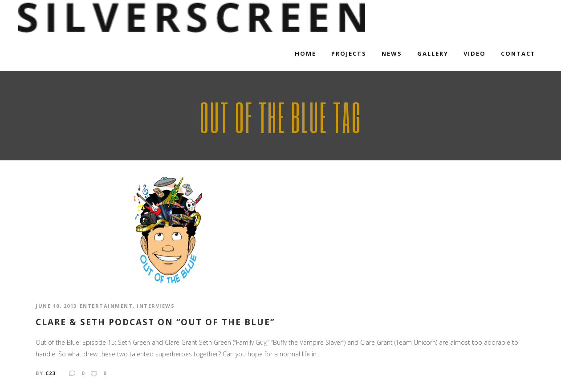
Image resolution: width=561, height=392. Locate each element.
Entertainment (106, 306)
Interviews (156, 306)
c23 (51, 373)
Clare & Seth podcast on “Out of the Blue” (155, 322)
